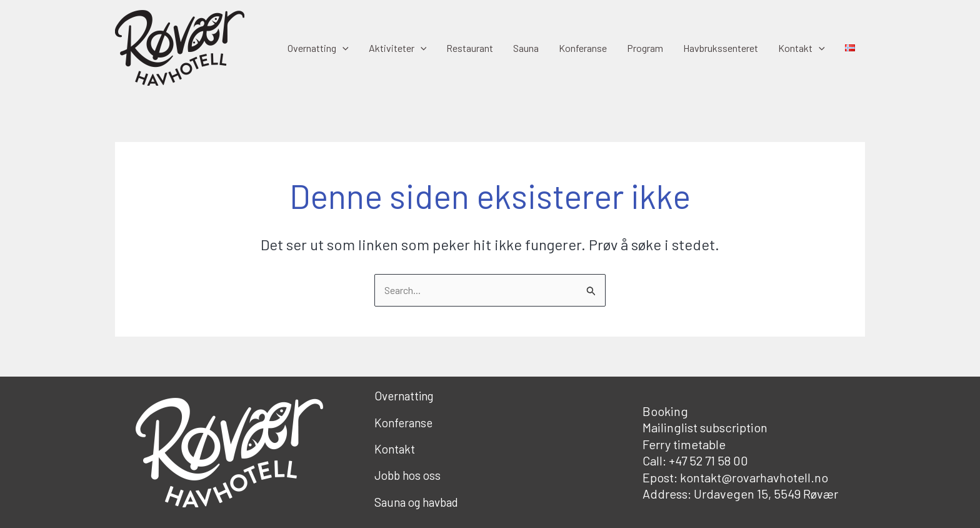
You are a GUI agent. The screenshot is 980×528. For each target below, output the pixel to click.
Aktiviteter (398, 48)
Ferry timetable (684, 444)
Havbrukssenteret (721, 48)
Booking (665, 411)
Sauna (526, 48)
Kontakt (802, 48)
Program (645, 48)
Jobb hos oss (407, 475)
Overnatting (318, 48)
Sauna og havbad (416, 502)
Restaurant (470, 48)
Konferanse (583, 48)
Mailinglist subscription (705, 427)
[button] (342, 48)
